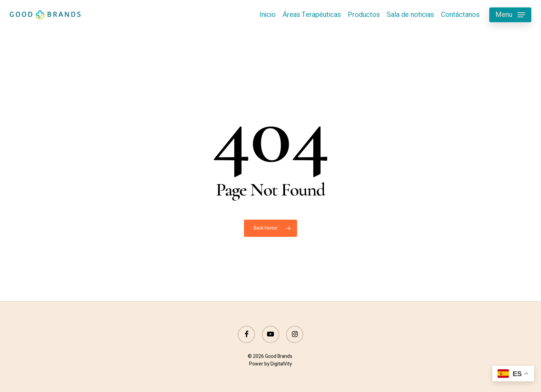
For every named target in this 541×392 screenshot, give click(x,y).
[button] (510, 15)
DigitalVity (281, 364)
